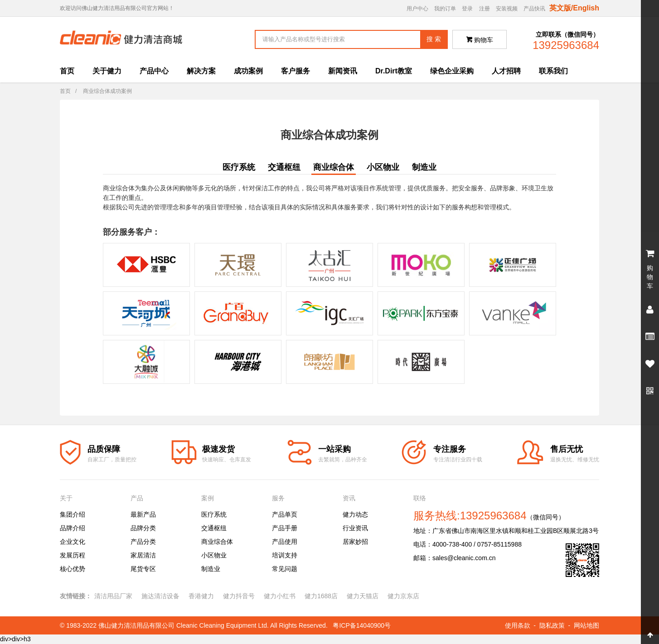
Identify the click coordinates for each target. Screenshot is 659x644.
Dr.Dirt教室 (394, 71)
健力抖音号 (239, 596)
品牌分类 (143, 528)
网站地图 (586, 625)
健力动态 (355, 514)
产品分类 (143, 542)
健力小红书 (280, 596)
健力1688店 (321, 596)
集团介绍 (73, 514)
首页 (67, 71)
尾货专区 (143, 569)
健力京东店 (403, 596)
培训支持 (285, 555)
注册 (485, 9)
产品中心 (154, 71)
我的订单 (445, 9)
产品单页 (285, 514)
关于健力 (107, 71)
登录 (467, 9)
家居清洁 (143, 555)
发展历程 (73, 555)
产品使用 (285, 542)
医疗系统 (239, 167)
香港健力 (201, 596)
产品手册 (285, 528)
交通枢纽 (284, 167)
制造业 (424, 167)
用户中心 (417, 9)
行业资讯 (355, 528)
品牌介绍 (73, 528)
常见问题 (285, 569)
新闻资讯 (343, 71)
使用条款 (518, 625)
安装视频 (507, 9)
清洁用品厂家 (113, 596)
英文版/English (574, 8)
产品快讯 (534, 9)
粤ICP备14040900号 (362, 625)
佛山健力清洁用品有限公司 (136, 625)
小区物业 (383, 167)
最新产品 (143, 514)
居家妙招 (355, 542)
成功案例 (248, 71)
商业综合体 (334, 167)
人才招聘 (506, 71)
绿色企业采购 (452, 71)
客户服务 (296, 71)
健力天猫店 (363, 596)
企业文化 (73, 542)
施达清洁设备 (160, 596)
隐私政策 (552, 625)
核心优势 (73, 569)
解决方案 (201, 71)
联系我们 (553, 71)
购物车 (480, 40)
